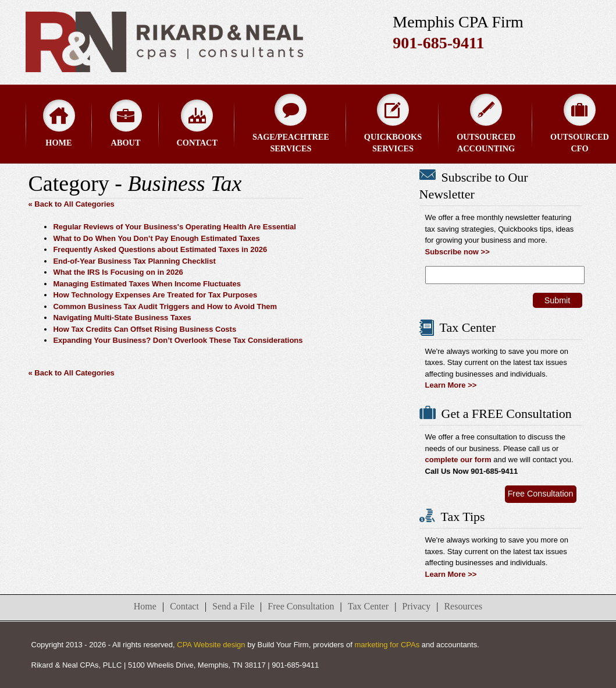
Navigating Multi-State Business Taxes (122, 318)
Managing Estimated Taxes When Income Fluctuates (147, 284)
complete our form (458, 460)
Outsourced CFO (580, 123)
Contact (197, 123)
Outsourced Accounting (486, 123)
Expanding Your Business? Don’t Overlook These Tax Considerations (178, 340)
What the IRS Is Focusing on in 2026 (118, 272)
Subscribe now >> (457, 252)
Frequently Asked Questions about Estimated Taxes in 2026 (160, 249)
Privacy (416, 606)
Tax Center (368, 606)
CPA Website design (211, 645)
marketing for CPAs (387, 645)
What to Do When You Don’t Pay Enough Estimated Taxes (156, 238)
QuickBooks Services (393, 123)
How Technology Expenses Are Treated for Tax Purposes (155, 295)
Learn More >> (451, 385)
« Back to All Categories (72, 204)
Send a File (233, 606)
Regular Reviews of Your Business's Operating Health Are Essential (175, 227)
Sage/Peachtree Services (291, 123)
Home (59, 123)
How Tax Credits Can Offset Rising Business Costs (145, 329)
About (126, 123)
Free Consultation (541, 494)
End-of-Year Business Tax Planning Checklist (134, 261)
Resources (463, 606)
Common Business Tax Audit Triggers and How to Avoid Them (165, 306)
